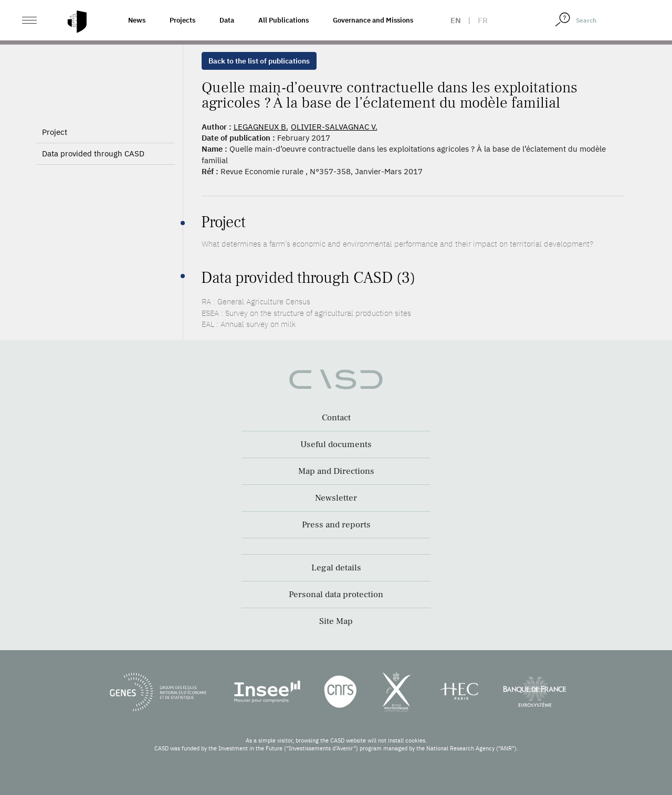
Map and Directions (336, 471)
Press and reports (336, 525)
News (137, 20)
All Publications (283, 20)
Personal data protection (336, 595)
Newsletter (336, 498)
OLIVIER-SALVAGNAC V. (334, 127)
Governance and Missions (373, 20)
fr (483, 20)
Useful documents (336, 444)
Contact (336, 418)
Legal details (336, 568)
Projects (182, 20)
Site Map (336, 621)
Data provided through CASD (93, 153)
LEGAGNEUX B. (261, 127)
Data (227, 20)
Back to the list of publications (259, 61)
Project (55, 132)
